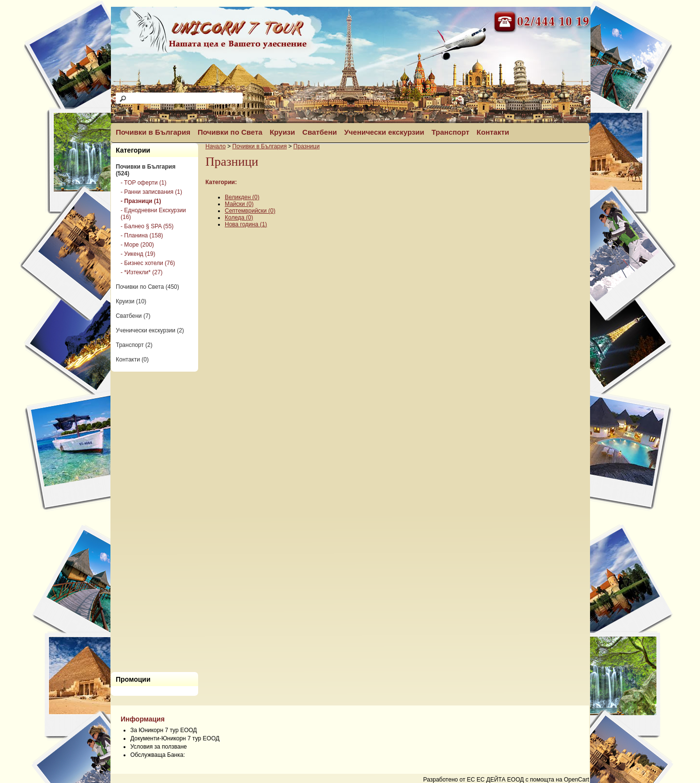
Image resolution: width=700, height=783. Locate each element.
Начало (216, 146)
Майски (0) (239, 204)
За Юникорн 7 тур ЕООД (163, 730)
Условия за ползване (159, 747)
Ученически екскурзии (384, 132)
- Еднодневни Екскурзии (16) (153, 214)
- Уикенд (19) (138, 254)
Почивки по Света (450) (148, 287)
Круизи (282, 132)
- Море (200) (137, 245)
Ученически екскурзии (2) (150, 330)
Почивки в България (153, 132)
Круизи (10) (131, 301)
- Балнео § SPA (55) (147, 226)
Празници (307, 146)
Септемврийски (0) (250, 211)
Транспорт (451, 132)
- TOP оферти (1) (144, 183)
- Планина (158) (142, 235)
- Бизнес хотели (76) (148, 263)
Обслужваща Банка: (158, 755)
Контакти (493, 132)
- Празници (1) (141, 201)
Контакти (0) (132, 360)
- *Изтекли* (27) (142, 272)
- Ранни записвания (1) (151, 192)
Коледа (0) (239, 218)
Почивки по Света (230, 132)
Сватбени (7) (133, 316)
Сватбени (319, 132)
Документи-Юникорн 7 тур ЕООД (175, 738)
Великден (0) (242, 197)
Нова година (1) (246, 224)
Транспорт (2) (134, 345)
